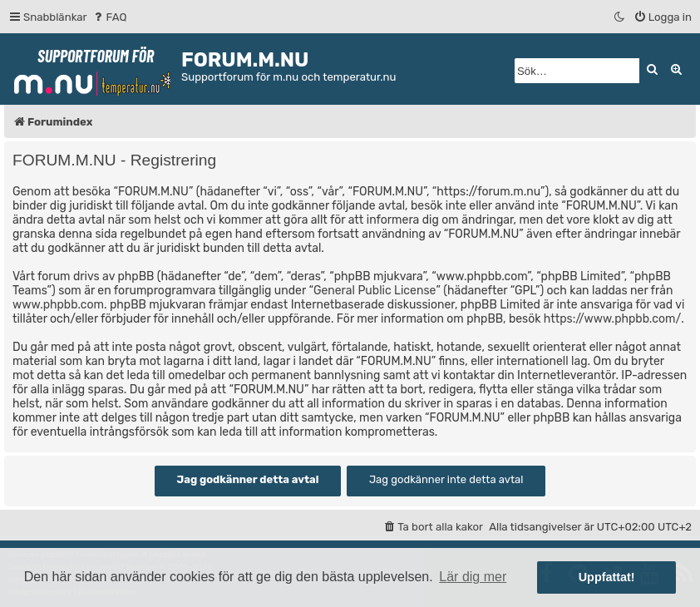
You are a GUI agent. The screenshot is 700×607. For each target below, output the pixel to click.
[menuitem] (109, 17)
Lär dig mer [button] (473, 577)
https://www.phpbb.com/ (612, 319)
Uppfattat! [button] (607, 577)
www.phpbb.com (58, 305)
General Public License (375, 291)
